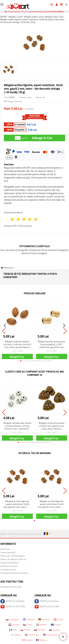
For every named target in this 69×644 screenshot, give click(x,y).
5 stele (36, 219)
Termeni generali (8, 552)
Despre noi (5, 549)
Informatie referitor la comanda (14, 573)
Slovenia (54, 630)
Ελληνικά (29, 619)
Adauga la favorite (13, 101)
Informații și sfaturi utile (11, 587)
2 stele (18, 219)
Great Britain (32, 635)
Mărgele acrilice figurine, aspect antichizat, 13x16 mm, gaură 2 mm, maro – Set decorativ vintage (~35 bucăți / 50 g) (17, 504)
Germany (44, 619)
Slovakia (39, 630)
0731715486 (57, 12)
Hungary (42, 625)
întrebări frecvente (9, 566)
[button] (19, 361)
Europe (56, 625)
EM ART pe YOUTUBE (13, 607)
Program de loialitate (9, 563)
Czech (28, 625)
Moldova (42, 640)
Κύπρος (16, 635)
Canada (27, 640)
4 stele (30, 219)
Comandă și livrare (8, 570)
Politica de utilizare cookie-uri (13, 559)
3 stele (24, 219)
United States (51, 635)
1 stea (12, 219)
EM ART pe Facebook (12, 601)
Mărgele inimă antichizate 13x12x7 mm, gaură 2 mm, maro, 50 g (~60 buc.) (52, 426)
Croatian (14, 625)
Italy (13, 630)
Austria (58, 619)
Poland (25, 630)
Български (12, 619)
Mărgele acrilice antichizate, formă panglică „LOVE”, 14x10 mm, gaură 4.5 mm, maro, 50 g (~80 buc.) (52, 345)
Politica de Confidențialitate (13, 556)
